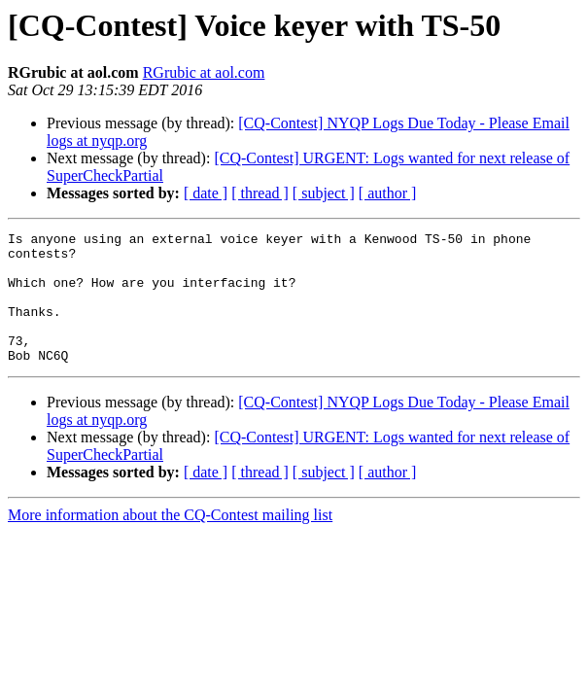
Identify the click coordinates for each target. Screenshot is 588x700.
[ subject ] (324, 193)
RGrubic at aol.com (204, 72)
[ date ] (206, 193)
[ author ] (388, 193)
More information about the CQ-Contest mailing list (170, 541)
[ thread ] (260, 193)
